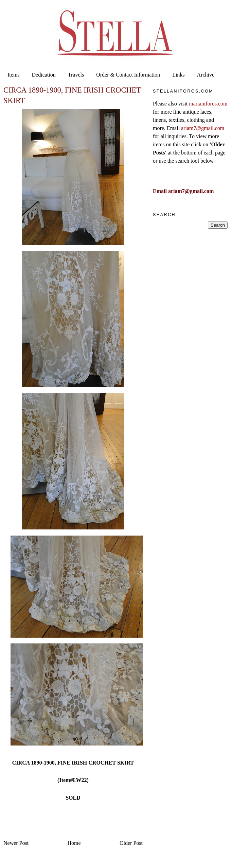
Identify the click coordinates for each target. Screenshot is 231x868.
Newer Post (16, 843)
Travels (76, 75)
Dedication (44, 75)
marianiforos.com (208, 104)
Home (74, 843)
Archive (206, 75)
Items (14, 75)
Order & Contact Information (128, 75)
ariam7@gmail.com (203, 128)
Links (178, 75)
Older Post (131, 843)
